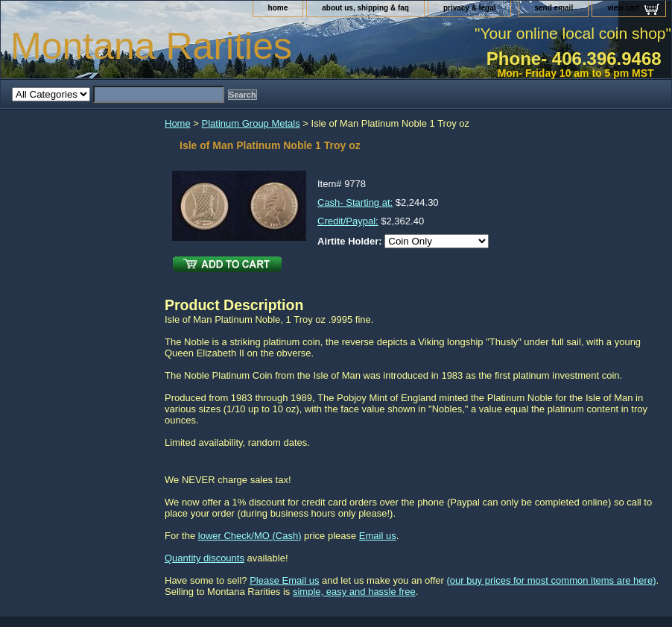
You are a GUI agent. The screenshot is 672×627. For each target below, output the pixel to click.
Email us (378, 536)
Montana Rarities (151, 46)
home (278, 8)
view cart (623, 8)
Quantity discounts (205, 558)
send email (554, 8)
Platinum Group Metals (251, 123)
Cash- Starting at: (355, 202)
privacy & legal (470, 8)
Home (178, 123)
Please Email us (284, 580)
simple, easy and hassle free (354, 592)
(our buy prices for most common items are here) (551, 580)
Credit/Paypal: (348, 221)
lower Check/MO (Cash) (250, 536)
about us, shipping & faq (365, 8)
